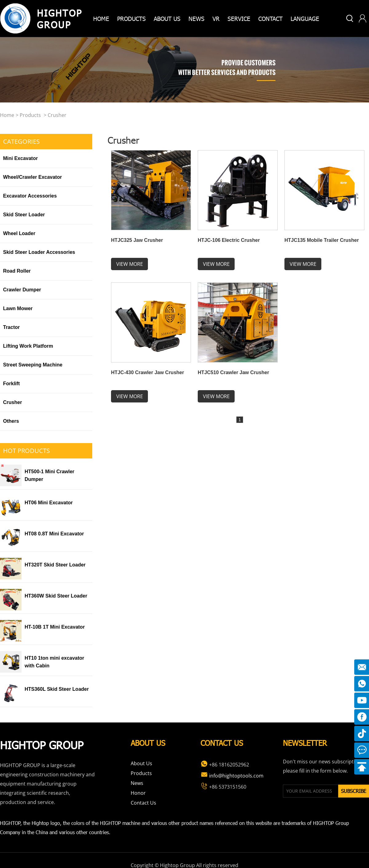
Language (305, 18)
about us (167, 18)
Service (239, 18)
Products (30, 115)
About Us (141, 763)
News (196, 18)
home (101, 18)
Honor (138, 793)
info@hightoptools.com (232, 776)
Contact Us (143, 803)
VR (216, 18)
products (131, 18)
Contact (270, 18)
